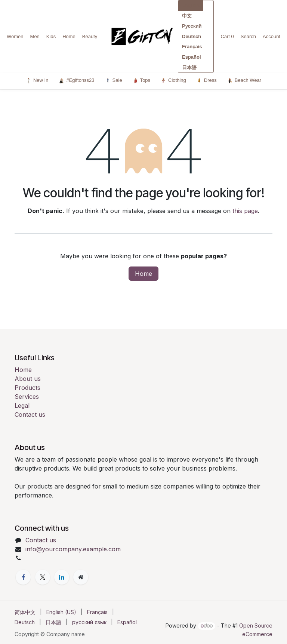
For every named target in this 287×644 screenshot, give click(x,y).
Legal (22, 406)
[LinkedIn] (62, 577)
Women (15, 36)
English (191, 5)
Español (192, 57)
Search (248, 36)
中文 (187, 16)
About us (28, 379)
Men (35, 36)
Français (192, 47)
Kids (51, 36)
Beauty (90, 36)
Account (271, 36)
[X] (43, 577)
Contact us (30, 415)
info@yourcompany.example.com (73, 549)
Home (69, 36)
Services (27, 397)
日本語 (189, 67)
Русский (192, 26)
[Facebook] (23, 577)
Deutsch (192, 36)
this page (245, 211)
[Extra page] (81, 577)
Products (27, 388)
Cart (227, 36)
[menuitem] (25, 612)
